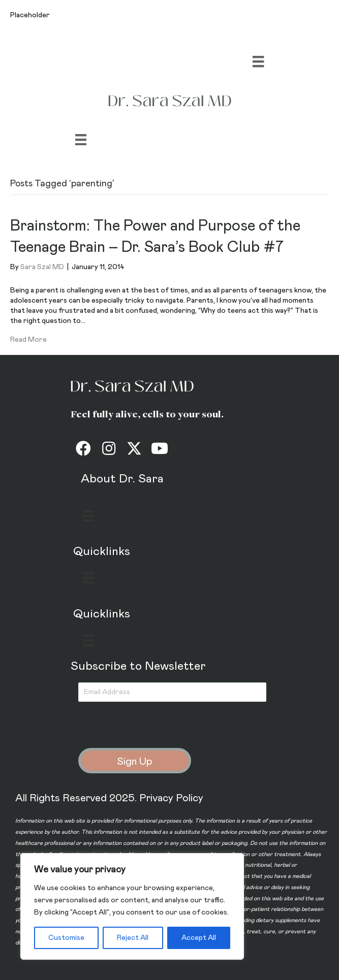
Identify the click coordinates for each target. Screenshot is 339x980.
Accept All (199, 938)
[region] (132, 906)
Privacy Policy (171, 798)
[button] (83, 448)
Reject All (133, 938)
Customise (66, 938)
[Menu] (258, 61)
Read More (28, 340)
